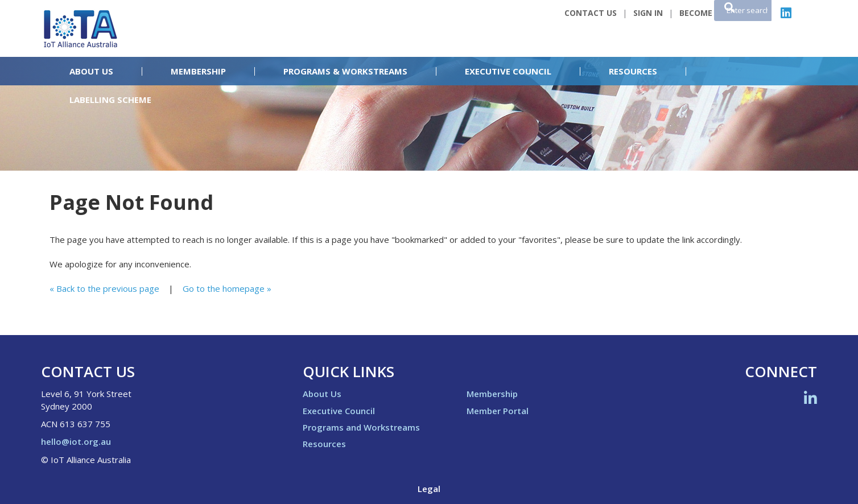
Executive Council (508, 71)
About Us (91, 71)
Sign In (648, 13)
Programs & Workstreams (345, 71)
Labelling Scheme (110, 100)
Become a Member (718, 13)
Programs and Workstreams (361, 427)
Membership (198, 71)
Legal (429, 489)
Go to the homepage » (227, 288)
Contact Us (591, 13)
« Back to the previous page (104, 288)
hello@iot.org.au (76, 441)
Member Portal (498, 411)
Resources (633, 71)
